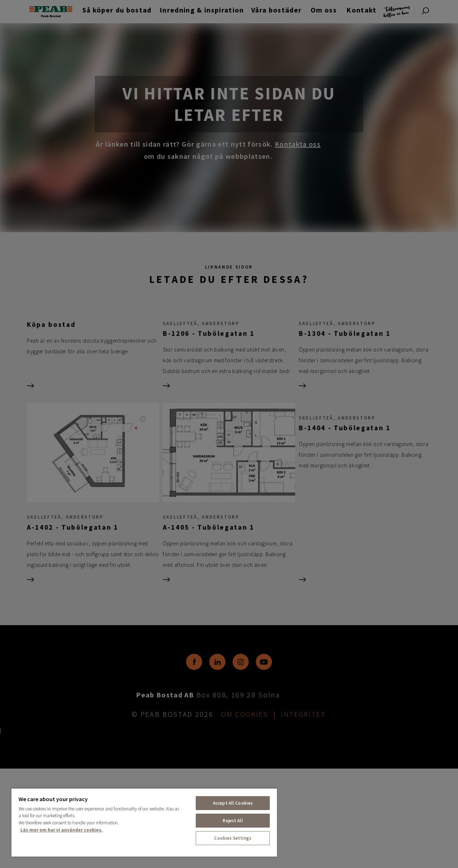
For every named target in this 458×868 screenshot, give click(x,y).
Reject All (233, 821)
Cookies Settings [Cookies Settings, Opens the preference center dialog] (233, 838)
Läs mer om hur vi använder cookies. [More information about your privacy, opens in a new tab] (62, 830)
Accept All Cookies (233, 803)
